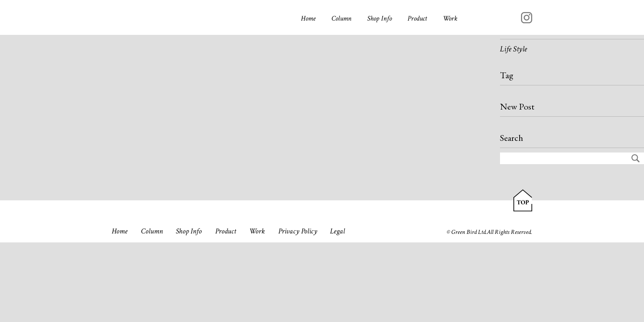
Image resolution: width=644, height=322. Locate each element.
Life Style (513, 49)
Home (308, 19)
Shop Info (379, 19)
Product (417, 19)
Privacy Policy (298, 231)
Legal (337, 231)
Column (341, 19)
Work (450, 19)
